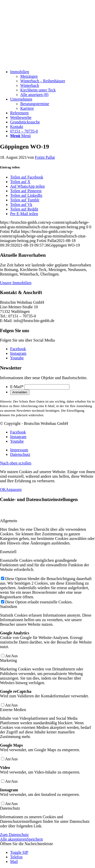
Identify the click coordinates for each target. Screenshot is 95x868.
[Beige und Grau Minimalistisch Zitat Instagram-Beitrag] (38, 63)
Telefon (16, 857)
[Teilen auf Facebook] (27, 177)
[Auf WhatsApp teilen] (27, 186)
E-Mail (17, 387)
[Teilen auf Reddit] (24, 209)
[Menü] (20, 136)
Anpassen (14, 489)
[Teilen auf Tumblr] (25, 200)
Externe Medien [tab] (13, 710)
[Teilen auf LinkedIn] (26, 195)
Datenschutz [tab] (10, 808)
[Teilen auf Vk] (21, 205)
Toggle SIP (19, 852)
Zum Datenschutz (14, 835)
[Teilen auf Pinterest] (26, 191)
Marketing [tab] (8, 660)
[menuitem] (53, 83)
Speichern (35, 839)
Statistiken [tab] (9, 607)
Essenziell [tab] (8, 552)
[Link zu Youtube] (17, 358)
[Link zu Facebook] (18, 349)
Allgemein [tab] (9, 521)
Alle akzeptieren (13, 839)
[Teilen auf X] (20, 182)
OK (3, 489)
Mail (14, 862)
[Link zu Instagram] (18, 353)
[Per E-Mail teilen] (24, 214)
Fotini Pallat (45, 157)
